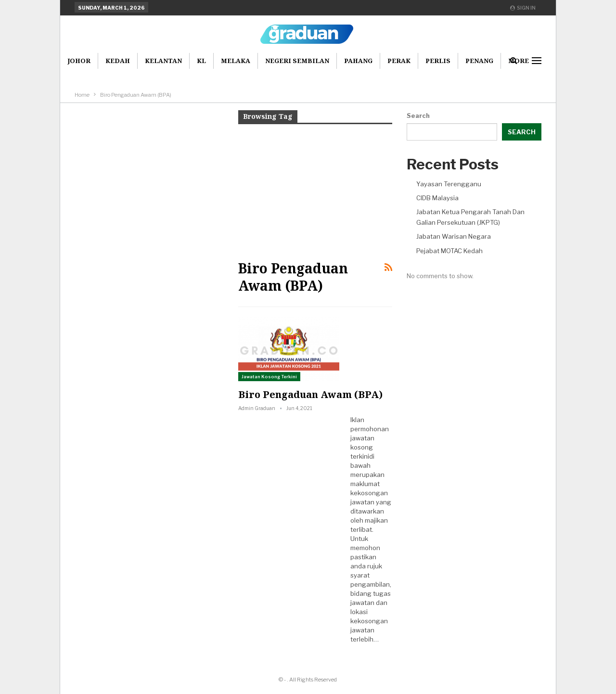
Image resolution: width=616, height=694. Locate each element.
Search (418, 116)
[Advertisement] (315, 191)
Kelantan (163, 61)
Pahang (358, 61)
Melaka (236, 61)
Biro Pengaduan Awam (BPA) (310, 394)
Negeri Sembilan (297, 61)
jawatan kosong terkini (362, 447)
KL (201, 61)
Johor (79, 61)
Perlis (438, 61)
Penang (479, 61)
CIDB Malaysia (437, 198)
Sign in (523, 8)
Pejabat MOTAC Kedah (449, 251)
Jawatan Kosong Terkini (269, 377)
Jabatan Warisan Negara (454, 236)
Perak (399, 61)
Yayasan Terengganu (449, 184)
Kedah (118, 61)
